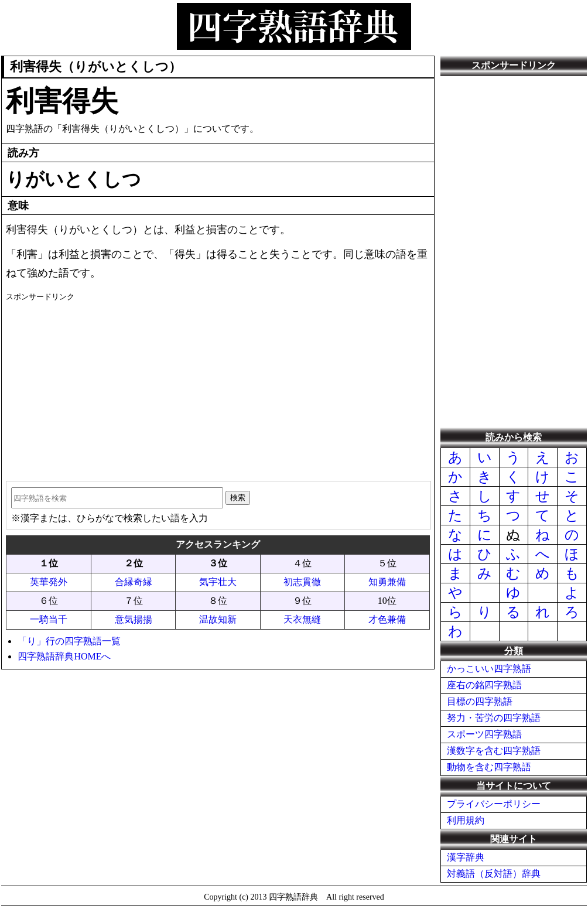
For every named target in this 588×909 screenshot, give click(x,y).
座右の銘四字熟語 (484, 685)
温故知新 (218, 619)
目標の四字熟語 (480, 701)
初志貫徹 (302, 582)
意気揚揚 (134, 619)
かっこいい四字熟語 (489, 669)
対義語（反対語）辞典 (494, 874)
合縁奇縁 (134, 582)
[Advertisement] (218, 387)
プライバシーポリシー (494, 804)
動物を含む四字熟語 (489, 767)
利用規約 (466, 820)
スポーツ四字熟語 (484, 734)
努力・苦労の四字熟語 (494, 718)
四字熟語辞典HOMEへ (64, 656)
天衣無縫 (302, 619)
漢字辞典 (466, 857)
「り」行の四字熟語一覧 (69, 641)
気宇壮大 (218, 582)
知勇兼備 (387, 582)
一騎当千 (49, 619)
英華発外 (49, 582)
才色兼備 (387, 619)
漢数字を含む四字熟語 (494, 751)
